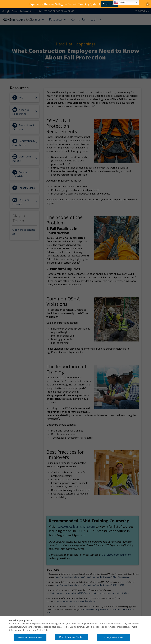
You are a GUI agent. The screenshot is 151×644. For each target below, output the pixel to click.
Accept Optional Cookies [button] (30, 638)
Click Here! (110, 4)
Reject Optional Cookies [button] (72, 637)
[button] (148, 4)
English (120, 2)
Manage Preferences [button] (114, 638)
